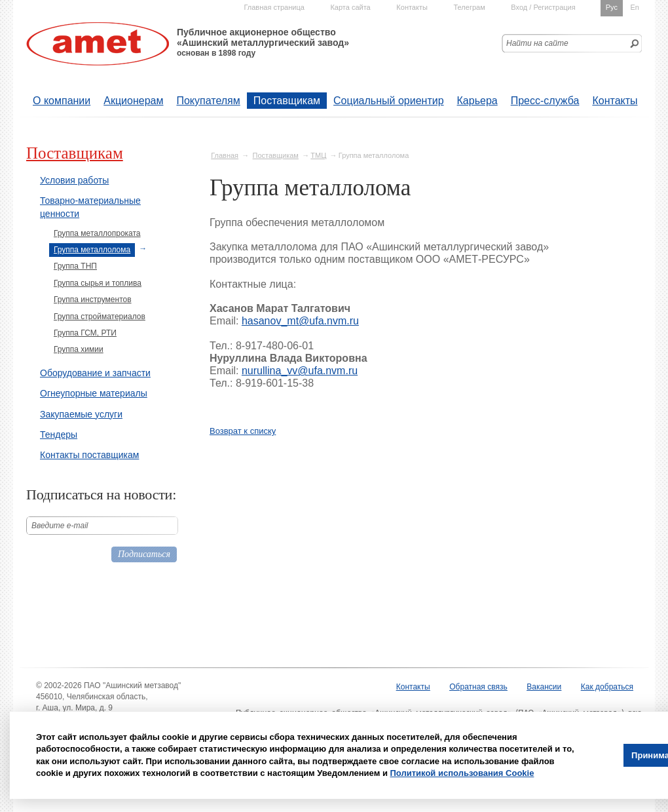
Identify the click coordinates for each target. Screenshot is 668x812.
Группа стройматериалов (100, 317)
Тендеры (59, 435)
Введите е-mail (60, 526)
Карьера (477, 101)
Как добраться (607, 687)
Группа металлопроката (97, 233)
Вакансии (544, 687)
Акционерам (133, 101)
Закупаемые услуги (81, 414)
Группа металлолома (92, 250)
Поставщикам (287, 101)
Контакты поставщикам (89, 455)
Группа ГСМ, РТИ (85, 333)
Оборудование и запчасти (95, 373)
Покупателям (208, 101)
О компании (62, 101)
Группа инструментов (93, 300)
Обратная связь (478, 687)
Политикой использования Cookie (462, 773)
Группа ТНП (75, 266)
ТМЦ (318, 155)
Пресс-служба (545, 101)
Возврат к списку (243, 431)
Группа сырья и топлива (98, 283)
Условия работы (74, 180)
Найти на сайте (537, 43)
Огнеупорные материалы (94, 393)
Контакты (615, 101)
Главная (225, 155)
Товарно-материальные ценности (90, 207)
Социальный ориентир (388, 101)
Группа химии (79, 349)
